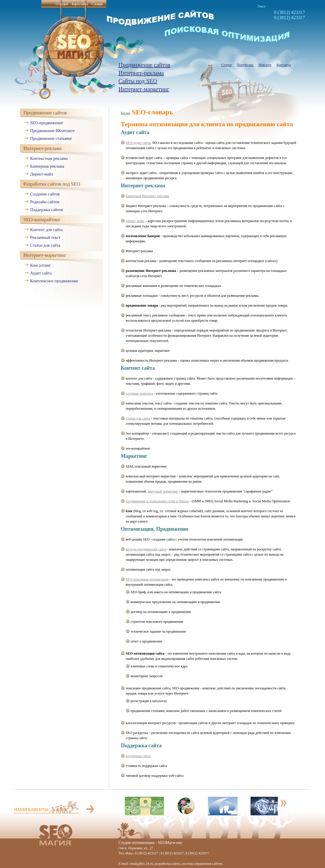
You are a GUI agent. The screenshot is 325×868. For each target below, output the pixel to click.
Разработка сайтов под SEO (52, 184)
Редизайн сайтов (45, 202)
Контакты (284, 65)
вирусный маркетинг (163, 491)
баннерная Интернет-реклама (147, 196)
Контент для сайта (46, 230)
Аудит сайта (41, 273)
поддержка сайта (138, 756)
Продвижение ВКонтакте (52, 131)
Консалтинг (41, 265)
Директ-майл (42, 174)
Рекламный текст (45, 237)
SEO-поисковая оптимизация (147, 579)
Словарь (97, 4)
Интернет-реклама (141, 73)
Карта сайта (80, 4)
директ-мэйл (135, 221)
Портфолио (245, 65)
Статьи (226, 65)
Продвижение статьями (51, 138)
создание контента (139, 393)
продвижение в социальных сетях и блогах (157, 501)
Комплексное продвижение (54, 281)
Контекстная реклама (49, 158)
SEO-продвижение (46, 123)
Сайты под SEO (138, 81)
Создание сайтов (45, 194)
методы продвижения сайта (146, 549)
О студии (62, 4)
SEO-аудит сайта (138, 143)
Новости (265, 65)
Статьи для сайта (45, 245)
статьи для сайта (138, 418)
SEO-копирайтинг (42, 220)
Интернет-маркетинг (144, 89)
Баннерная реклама (47, 166)
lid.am (125, 113)
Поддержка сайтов (46, 210)
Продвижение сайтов (144, 65)
